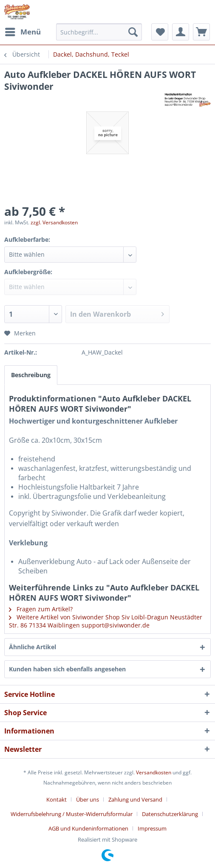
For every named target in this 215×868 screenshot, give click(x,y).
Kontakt (57, 799)
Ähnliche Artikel (33, 647)
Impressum (152, 828)
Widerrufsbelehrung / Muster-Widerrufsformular (72, 814)
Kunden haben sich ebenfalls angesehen (67, 669)
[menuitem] (23, 32)
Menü (23, 31)
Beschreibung (31, 375)
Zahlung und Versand (135, 799)
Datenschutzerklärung (170, 814)
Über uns (88, 799)
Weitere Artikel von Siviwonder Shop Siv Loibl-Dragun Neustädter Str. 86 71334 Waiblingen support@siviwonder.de (106, 621)
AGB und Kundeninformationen (88, 828)
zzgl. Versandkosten (54, 222)
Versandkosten (154, 772)
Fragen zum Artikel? (41, 609)
